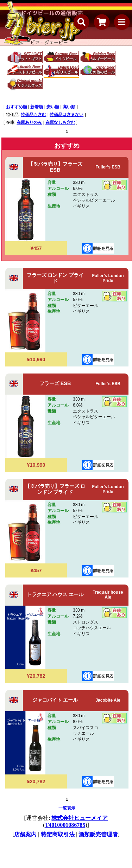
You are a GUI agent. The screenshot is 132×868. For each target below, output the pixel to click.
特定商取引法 (58, 834)
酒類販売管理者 (98, 834)
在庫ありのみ (29, 122)
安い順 (53, 107)
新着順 (37, 107)
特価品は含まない (67, 115)
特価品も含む (33, 115)
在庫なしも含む (60, 122)
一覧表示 (67, 808)
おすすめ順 (17, 107)
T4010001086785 (65, 825)
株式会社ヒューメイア (80, 818)
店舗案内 (25, 834)
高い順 (69, 107)
